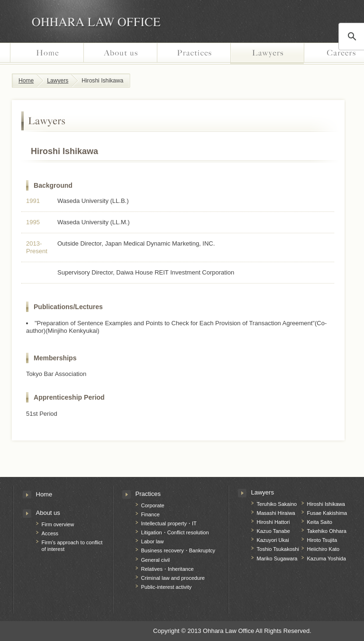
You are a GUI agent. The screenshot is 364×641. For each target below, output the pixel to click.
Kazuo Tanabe (273, 531)
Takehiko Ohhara (327, 531)
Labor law (153, 541)
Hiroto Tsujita (322, 540)
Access (50, 533)
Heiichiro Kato (323, 549)
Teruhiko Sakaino (277, 504)
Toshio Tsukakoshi (278, 549)
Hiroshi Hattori (273, 522)
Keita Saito (320, 522)
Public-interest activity (167, 587)
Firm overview (58, 524)
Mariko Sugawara (277, 559)
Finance (150, 514)
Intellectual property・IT (169, 523)
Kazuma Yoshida (327, 559)
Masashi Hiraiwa (276, 513)
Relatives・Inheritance (168, 569)
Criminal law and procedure (173, 578)
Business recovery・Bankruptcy (178, 550)
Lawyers (267, 54)
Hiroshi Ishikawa (326, 504)
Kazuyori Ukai (273, 540)
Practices (194, 54)
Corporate (153, 505)
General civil (156, 560)
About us (120, 54)
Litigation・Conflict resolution (175, 532)
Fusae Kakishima (327, 513)
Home (47, 54)
